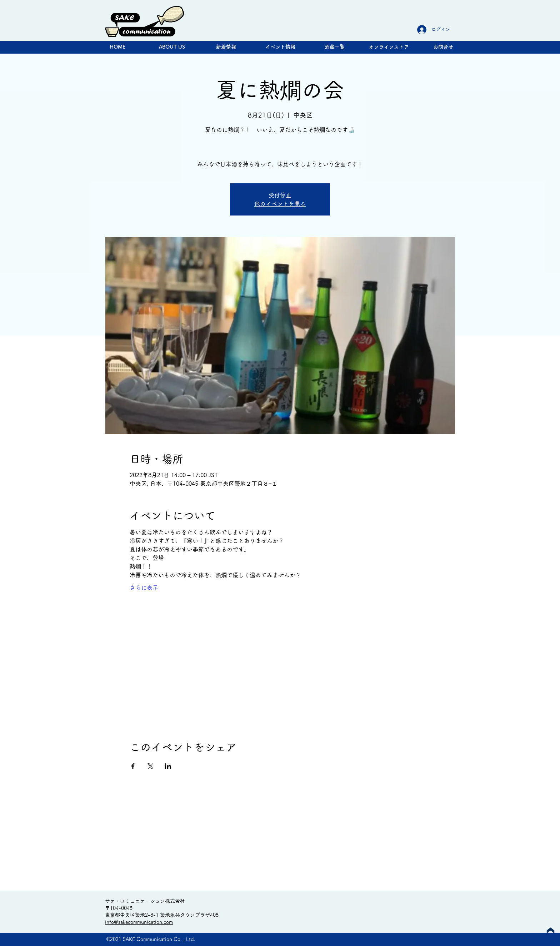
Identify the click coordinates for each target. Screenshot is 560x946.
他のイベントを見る (280, 204)
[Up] (551, 930)
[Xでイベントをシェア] (151, 766)
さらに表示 (144, 588)
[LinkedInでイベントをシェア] (168, 766)
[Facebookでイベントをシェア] (133, 766)
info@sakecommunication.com (139, 922)
